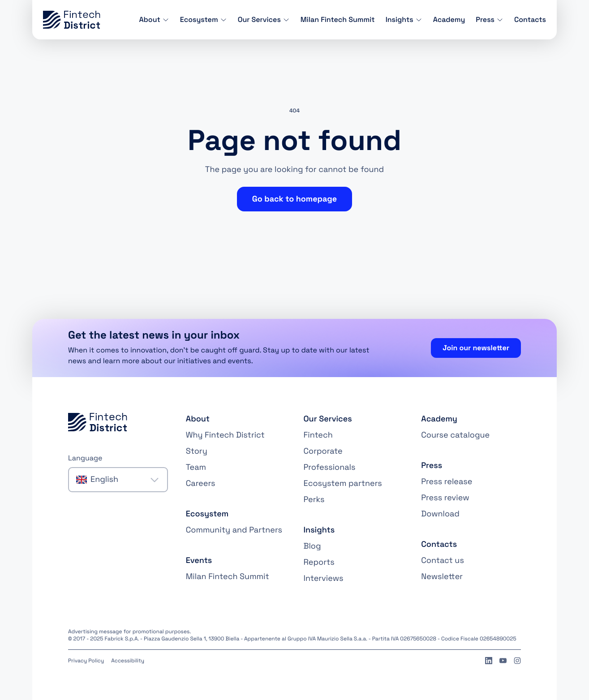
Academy (449, 19)
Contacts (530, 19)
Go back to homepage (294, 199)
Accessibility (128, 661)
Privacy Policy (86, 661)
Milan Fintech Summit (338, 19)
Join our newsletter (476, 348)
